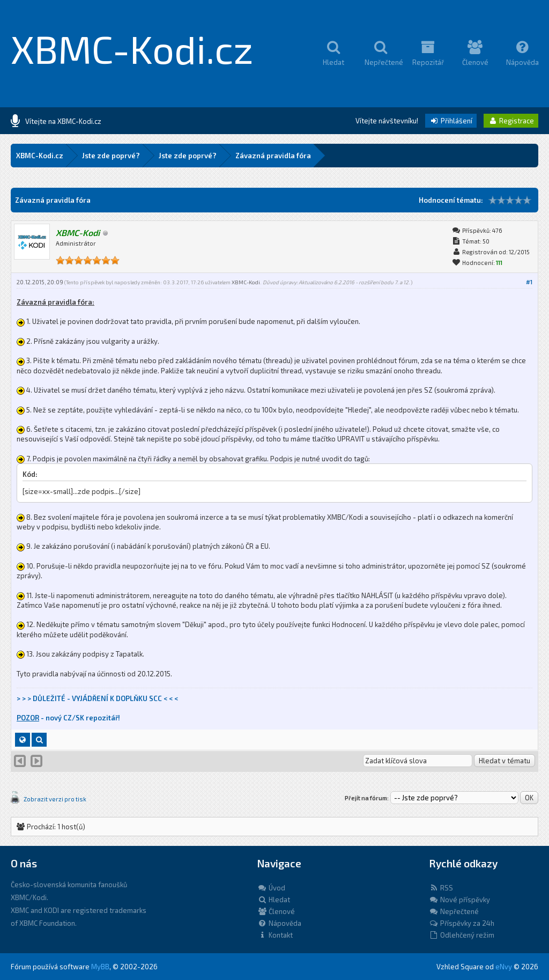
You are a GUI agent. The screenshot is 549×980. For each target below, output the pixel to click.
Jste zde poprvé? (111, 156)
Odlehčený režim (462, 935)
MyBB (100, 967)
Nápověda (279, 923)
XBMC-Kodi (246, 282)
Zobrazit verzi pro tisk (55, 799)
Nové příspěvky (459, 900)
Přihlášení (451, 121)
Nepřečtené (454, 911)
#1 (529, 282)
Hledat (274, 900)
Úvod (271, 888)
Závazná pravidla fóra (273, 156)
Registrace (511, 121)
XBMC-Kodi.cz (132, 48)
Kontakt (275, 935)
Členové (276, 911)
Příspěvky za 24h (462, 923)
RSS (441, 888)
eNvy (504, 967)
